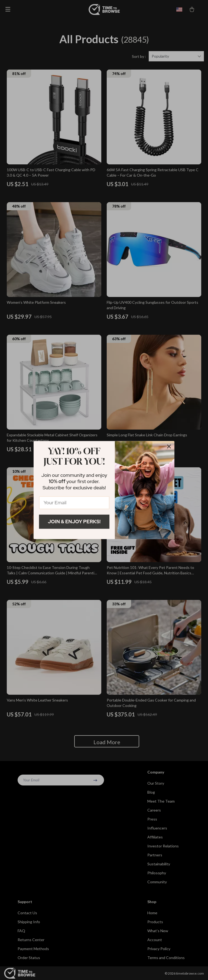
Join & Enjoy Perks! (74, 522)
